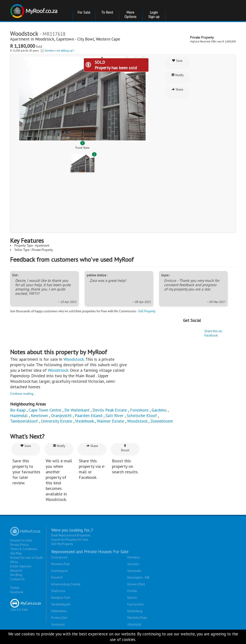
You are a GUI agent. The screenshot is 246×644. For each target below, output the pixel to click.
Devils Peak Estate (110, 410)
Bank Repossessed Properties (71, 535)
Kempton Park (61, 598)
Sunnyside (134, 571)
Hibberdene (59, 611)
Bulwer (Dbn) (136, 584)
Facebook (17, 592)
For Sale (84, 12)
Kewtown (39, 415)
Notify (177, 75)
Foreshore (139, 410)
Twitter (15, 588)
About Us (16, 571)
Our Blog (16, 575)
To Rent (107, 12)
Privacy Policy (19, 545)
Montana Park (60, 564)
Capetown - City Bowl (75, 39)
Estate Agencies (21, 566)
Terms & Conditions (24, 549)
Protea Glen (59, 618)
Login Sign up (154, 15)
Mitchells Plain (137, 618)
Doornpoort (59, 557)
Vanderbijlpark (61, 604)
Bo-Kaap (18, 410)
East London (136, 604)
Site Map (16, 553)
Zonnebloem (162, 421)
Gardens (159, 410)
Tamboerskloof (25, 421)
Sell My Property (62, 544)
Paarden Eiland (89, 415)
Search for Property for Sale (70, 540)
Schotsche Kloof (142, 415)
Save (177, 61)
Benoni (132, 598)
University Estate (56, 421)
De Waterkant (77, 410)
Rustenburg (135, 611)
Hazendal (19, 415)
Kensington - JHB (138, 577)
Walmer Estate (111, 421)
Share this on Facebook (213, 333)
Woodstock (45, 39)
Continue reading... (23, 394)
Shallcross (58, 591)
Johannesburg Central (66, 584)
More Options (130, 15)
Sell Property (147, 311)
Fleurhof (57, 577)
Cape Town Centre (45, 410)
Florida (132, 591)
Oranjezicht (61, 415)
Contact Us (17, 579)
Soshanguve (59, 571)
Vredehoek (84, 421)
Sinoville (133, 564)
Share (177, 90)
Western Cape (108, 39)
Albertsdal (134, 624)
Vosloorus (58, 624)
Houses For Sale (21, 540)
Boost (125, 448)
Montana (133, 557)
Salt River (114, 415)
